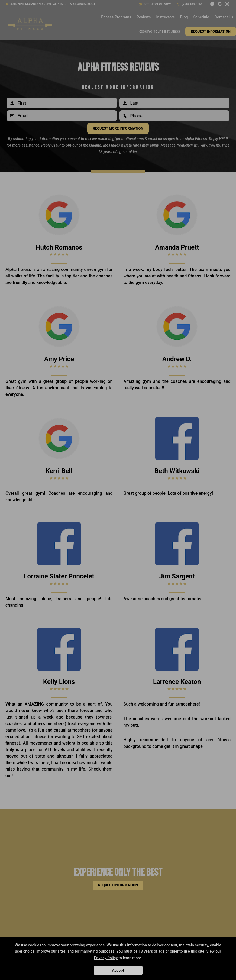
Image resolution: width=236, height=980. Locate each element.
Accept (118, 970)
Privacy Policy (106, 958)
